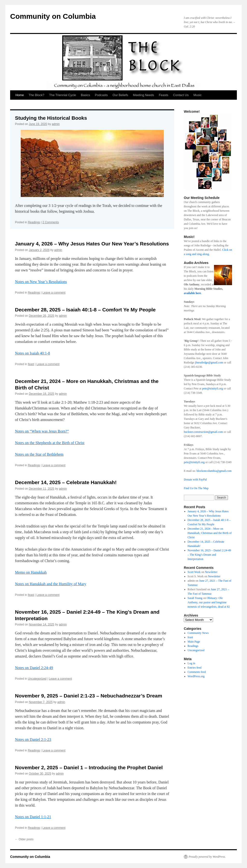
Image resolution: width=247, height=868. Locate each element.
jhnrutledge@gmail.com (209, 362)
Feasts (164, 95)
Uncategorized (37, 679)
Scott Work (194, 572)
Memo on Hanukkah (31, 572)
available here (192, 293)
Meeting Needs (143, 95)
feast (31, 364)
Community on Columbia (53, 16)
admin (56, 124)
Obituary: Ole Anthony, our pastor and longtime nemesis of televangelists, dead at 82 (209, 602)
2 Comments (51, 222)
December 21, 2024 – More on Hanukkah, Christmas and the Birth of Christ (210, 533)
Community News (198, 633)
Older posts (24, 839)
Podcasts (101, 95)
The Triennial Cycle (63, 95)
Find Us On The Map (196, 488)
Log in (192, 663)
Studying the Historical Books (51, 118)
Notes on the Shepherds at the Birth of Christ (50, 443)
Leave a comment (54, 293)
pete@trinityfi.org (213, 388)
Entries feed (195, 668)
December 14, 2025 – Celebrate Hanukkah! (66, 482)
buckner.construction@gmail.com (203, 432)
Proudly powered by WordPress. (207, 857)
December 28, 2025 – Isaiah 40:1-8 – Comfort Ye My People (85, 310)
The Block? (37, 95)
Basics (85, 95)
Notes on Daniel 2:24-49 (34, 668)
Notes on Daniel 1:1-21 (33, 817)
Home (20, 95)
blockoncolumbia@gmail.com (214, 471)
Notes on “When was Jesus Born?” (42, 431)
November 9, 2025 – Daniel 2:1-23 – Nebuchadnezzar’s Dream (89, 696)
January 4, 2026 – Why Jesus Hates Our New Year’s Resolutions (92, 244)
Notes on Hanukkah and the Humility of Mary (51, 584)
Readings (34, 222)
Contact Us (181, 95)
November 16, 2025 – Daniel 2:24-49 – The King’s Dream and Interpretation (209, 555)
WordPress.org (196, 676)
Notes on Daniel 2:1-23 (33, 740)
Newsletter (211, 572)
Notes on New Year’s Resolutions (41, 282)
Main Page (194, 642)
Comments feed (197, 672)
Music (198, 95)
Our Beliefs (120, 95)
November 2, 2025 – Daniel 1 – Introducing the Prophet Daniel (89, 767)
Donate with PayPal (195, 480)
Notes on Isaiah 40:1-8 (32, 353)
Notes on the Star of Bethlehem (39, 454)
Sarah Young (195, 598)
